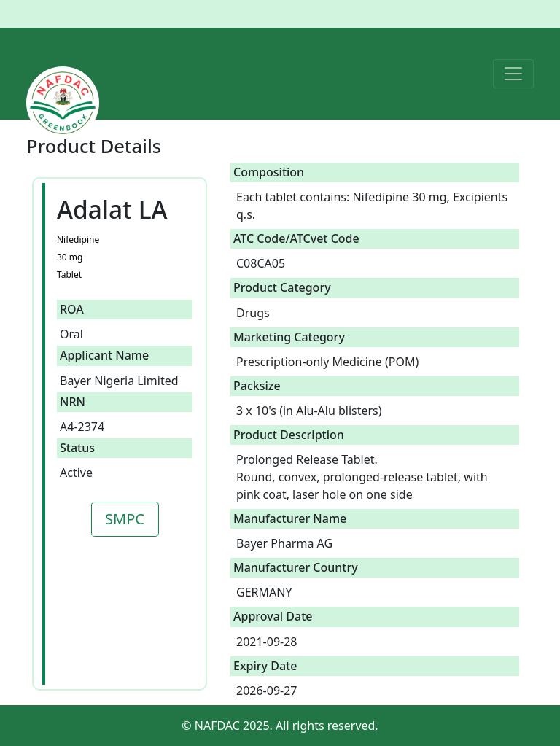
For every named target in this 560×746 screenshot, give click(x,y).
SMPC (125, 519)
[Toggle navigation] (513, 74)
